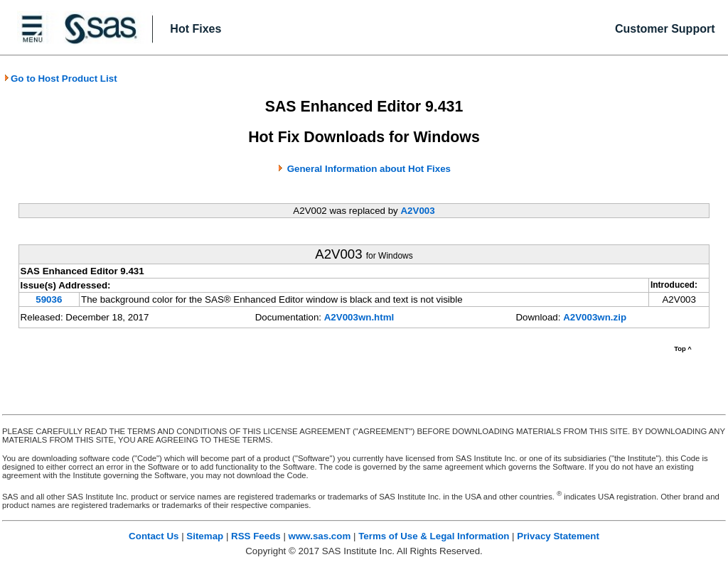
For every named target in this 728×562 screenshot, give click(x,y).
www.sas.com (320, 536)
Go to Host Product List (60, 79)
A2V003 (417, 211)
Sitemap (205, 536)
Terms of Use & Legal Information (434, 536)
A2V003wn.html (359, 317)
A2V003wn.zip (595, 317)
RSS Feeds (256, 536)
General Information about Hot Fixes (369, 169)
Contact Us (154, 536)
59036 (49, 299)
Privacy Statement (558, 536)
